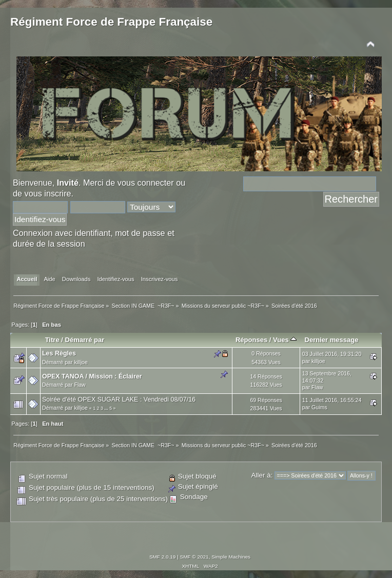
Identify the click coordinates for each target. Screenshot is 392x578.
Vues (285, 340)
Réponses (251, 340)
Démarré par (85, 340)
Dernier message (331, 340)
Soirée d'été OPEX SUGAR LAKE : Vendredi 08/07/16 (119, 400)
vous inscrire (48, 193)
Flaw (80, 385)
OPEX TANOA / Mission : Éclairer (92, 376)
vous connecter (146, 183)
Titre (52, 340)
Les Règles (59, 353)
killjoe (81, 362)
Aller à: (262, 475)
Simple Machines (231, 557)
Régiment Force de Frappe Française (111, 22)
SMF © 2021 (194, 557)
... (107, 408)
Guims (319, 407)
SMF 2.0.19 (163, 557)
